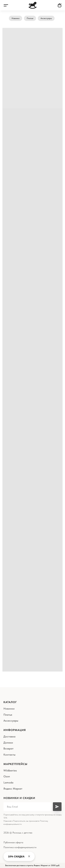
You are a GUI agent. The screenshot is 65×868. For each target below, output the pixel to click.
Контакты (9, 755)
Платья (30, 18)
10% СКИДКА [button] (16, 856)
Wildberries (10, 770)
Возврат (8, 748)
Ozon (7, 776)
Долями (8, 743)
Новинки (16, 18)
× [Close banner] (29, 856)
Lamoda (8, 782)
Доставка (9, 736)
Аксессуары (46, 18)
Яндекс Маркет (13, 789)
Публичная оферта (13, 842)
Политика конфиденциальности (20, 847)
